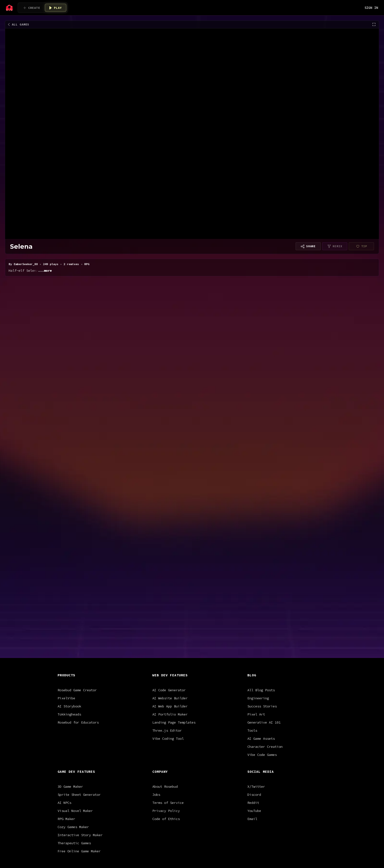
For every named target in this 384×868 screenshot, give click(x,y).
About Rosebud (165, 640)
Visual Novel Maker (75, 665)
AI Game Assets (261, 592)
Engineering (258, 552)
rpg (92, 323)
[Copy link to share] (308, 246)
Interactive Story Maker (80, 689)
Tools (252, 584)
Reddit (253, 657)
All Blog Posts (261, 544)
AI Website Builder (170, 552)
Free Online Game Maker (79, 705)
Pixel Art (256, 568)
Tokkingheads (69, 568)
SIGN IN (371, 8)
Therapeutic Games (74, 697)
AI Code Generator (169, 544)
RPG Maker (66, 673)
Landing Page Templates (174, 576)
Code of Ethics (166, 673)
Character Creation (265, 600)
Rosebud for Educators (78, 576)
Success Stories (262, 560)
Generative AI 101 (264, 576)
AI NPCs (64, 657)
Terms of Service (168, 657)
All (15, 304)
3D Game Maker (70, 640)
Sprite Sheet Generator (79, 648)
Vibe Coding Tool (168, 592)
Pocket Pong (174, 312)
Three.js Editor (167, 584)
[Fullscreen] (374, 24)
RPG (27, 304)
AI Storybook (69, 560)
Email (252, 673)
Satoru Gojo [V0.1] (138, 312)
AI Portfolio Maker (170, 568)
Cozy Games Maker (73, 681)
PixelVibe (66, 552)
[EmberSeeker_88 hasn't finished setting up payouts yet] (361, 246)
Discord (254, 648)
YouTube (254, 665)
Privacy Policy (166, 665)
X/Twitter (256, 640)
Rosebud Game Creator (77, 544)
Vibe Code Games (262, 609)
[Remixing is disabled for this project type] (335, 246)
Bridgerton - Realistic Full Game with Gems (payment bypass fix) (88, 317)
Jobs (156, 648)
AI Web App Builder (170, 560)
